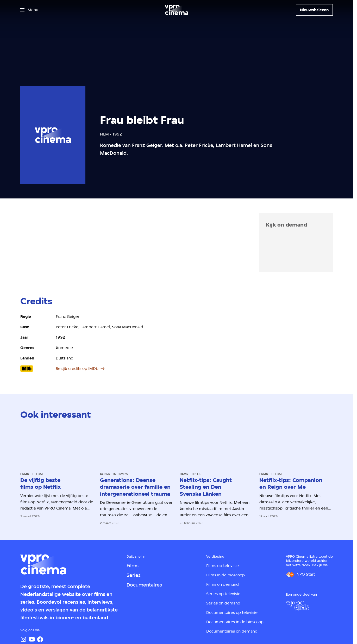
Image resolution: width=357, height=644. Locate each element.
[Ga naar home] (177, 10)
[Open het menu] (29, 10)
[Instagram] (23, 639)
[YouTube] (32, 639)
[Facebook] (40, 639)
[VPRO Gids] (298, 606)
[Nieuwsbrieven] (314, 10)
